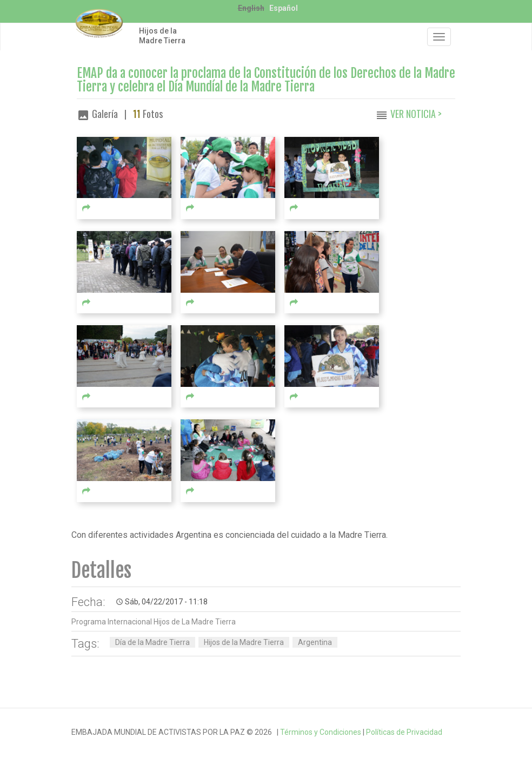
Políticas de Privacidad (404, 732)
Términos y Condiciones (321, 732)
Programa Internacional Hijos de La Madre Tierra (154, 622)
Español (284, 8)
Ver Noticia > (416, 114)
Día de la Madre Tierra (152, 642)
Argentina (315, 642)
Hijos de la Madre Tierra (162, 36)
